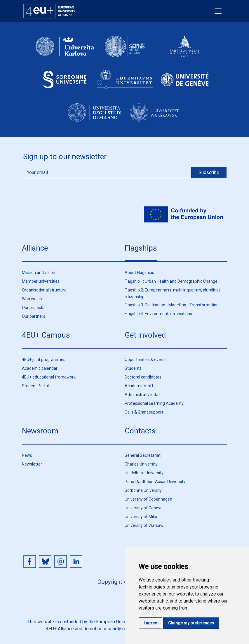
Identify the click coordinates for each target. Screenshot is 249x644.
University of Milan (142, 517)
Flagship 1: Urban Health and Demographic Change (171, 281)
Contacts (140, 431)
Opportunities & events (146, 360)
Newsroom (40, 431)
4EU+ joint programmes (44, 360)
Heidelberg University (144, 473)
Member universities (41, 281)
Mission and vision (39, 272)
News (27, 455)
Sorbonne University (143, 490)
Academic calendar (40, 368)
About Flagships (139, 272)
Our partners (34, 316)
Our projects (33, 308)
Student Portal (35, 386)
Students (133, 368)
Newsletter (32, 464)
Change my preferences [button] (191, 623)
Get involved (145, 335)
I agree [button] (150, 623)
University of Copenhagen (148, 499)
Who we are (33, 299)
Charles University (141, 464)
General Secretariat (143, 455)
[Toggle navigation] (218, 11)
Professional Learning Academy (154, 403)
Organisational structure (44, 290)
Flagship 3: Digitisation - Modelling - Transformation (172, 305)
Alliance (35, 248)
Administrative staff (143, 395)
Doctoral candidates (143, 377)
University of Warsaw (144, 525)
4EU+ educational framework (49, 377)
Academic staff (139, 386)
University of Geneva (144, 508)
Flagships (141, 248)
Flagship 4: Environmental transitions (158, 314)
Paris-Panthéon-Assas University (155, 482)
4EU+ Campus (46, 335)
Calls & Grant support (144, 412)
